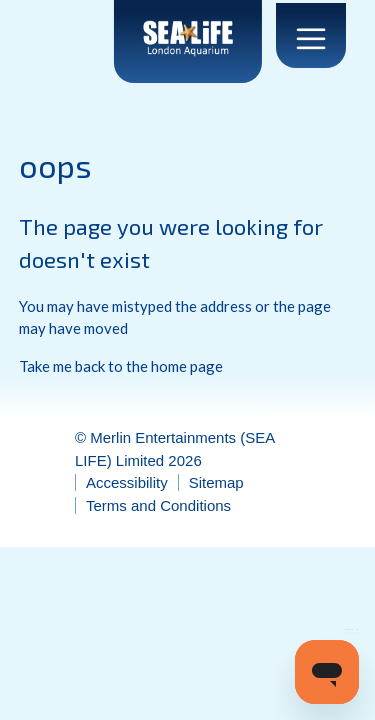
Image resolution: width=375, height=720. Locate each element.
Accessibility (127, 482)
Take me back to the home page (121, 366)
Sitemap (216, 482)
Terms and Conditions (158, 505)
